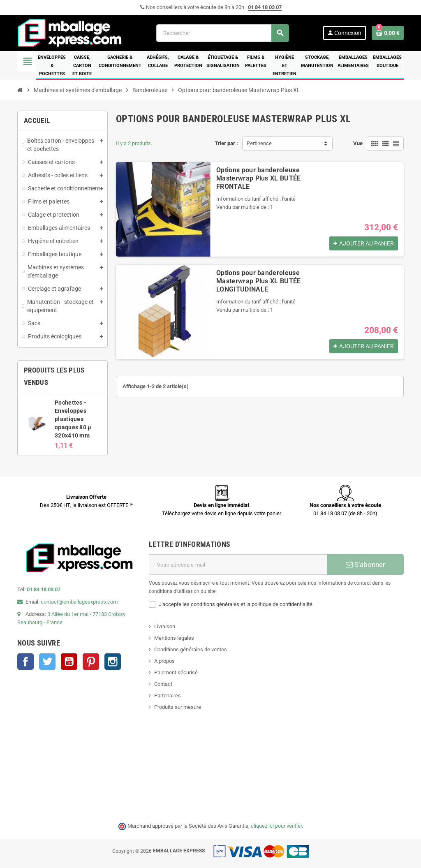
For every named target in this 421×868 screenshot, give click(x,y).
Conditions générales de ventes (191, 649)
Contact (163, 684)
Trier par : (226, 143)
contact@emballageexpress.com (79, 602)
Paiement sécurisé (176, 672)
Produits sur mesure (178, 707)
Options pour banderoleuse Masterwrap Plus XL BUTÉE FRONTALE (259, 178)
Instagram (113, 662)
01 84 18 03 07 (265, 7)
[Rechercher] (222, 33)
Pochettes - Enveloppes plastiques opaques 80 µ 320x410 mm (73, 419)
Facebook (25, 662)
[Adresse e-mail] (238, 565)
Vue (358, 143)
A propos (164, 661)
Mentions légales (174, 638)
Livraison (165, 626)
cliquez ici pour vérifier (276, 826)
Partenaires (168, 696)
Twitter (47, 662)
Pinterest (91, 662)
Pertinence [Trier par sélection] (259, 143)
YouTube (69, 662)
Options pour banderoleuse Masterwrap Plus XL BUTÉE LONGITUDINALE (259, 281)
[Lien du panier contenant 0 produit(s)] (388, 33)
